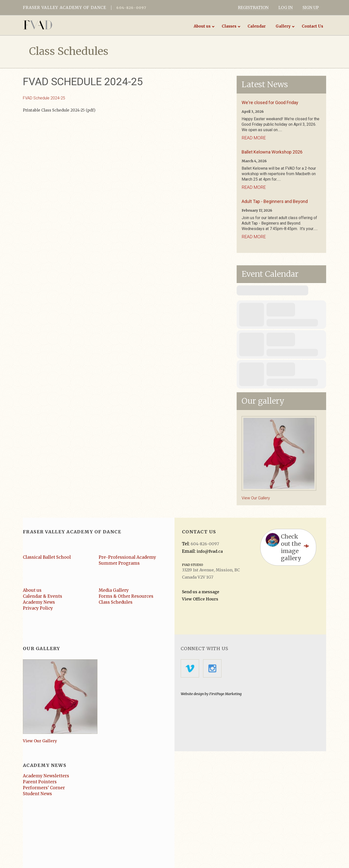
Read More (254, 138)
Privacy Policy (38, 608)
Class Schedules (116, 602)
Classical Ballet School (47, 557)
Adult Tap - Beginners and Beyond (275, 201)
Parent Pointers (40, 782)
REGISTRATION (253, 7)
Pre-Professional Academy (127, 557)
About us (32, 590)
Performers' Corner (44, 788)
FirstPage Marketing (225, 694)
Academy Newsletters (46, 776)
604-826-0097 (131, 8)
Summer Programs (119, 563)
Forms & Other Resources (126, 596)
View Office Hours (200, 599)
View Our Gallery (256, 498)
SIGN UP (311, 7)
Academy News (39, 602)
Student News (37, 794)
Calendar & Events (43, 596)
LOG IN (285, 7)
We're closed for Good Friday (270, 102)
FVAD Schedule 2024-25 (44, 98)
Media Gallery (114, 590)
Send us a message (201, 592)
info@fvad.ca (210, 551)
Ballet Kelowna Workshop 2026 (272, 152)
